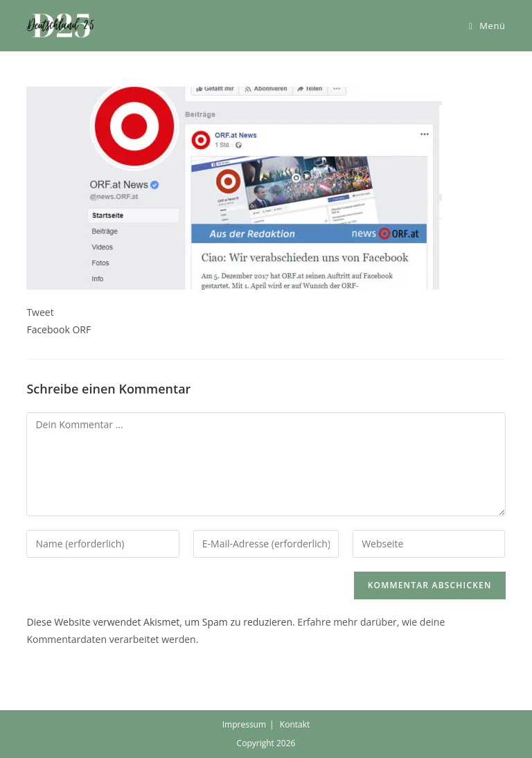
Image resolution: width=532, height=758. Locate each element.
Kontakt (295, 724)
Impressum (244, 724)
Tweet (40, 312)
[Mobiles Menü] (487, 26)
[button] (61, 26)
